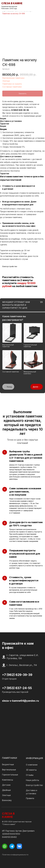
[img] (42, 6)
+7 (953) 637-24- (15, 688)
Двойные (6, 790)
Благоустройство (34, 785)
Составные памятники (12, 87)
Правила (30, 798)
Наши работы (32, 780)
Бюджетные (8, 765)
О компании (32, 765)
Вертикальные (9, 770)
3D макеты (31, 770)
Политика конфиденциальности (15, 855)
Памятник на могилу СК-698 (14, 14)
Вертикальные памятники (13, 78)
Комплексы (8, 780)
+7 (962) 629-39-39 (17, 675)
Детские (6, 785)
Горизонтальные (10, 775)
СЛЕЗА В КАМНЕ (8, 815)
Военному (7, 800)
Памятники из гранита (12, 84)
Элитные (6, 81)
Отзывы (30, 775)
